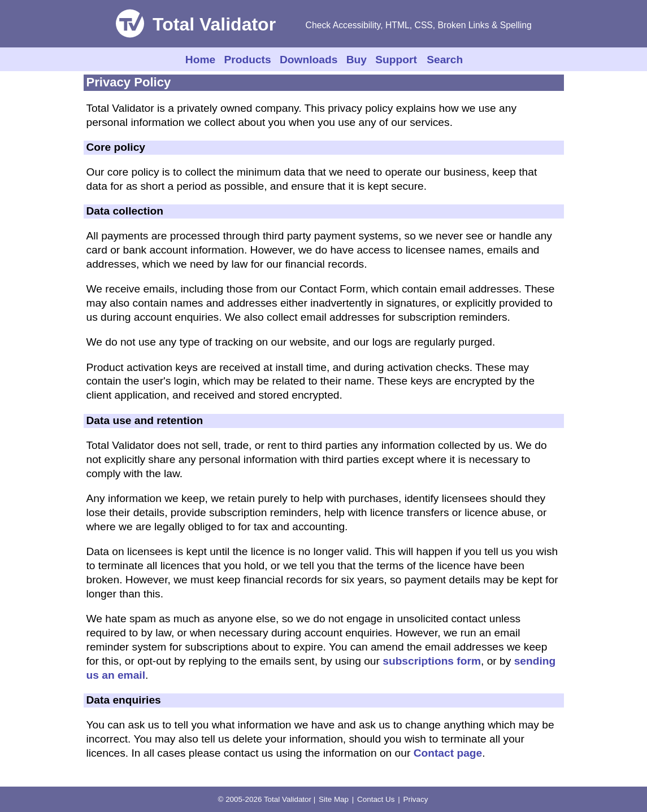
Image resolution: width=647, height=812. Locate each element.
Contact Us (376, 799)
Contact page (448, 753)
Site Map (334, 799)
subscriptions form (432, 661)
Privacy (415, 799)
